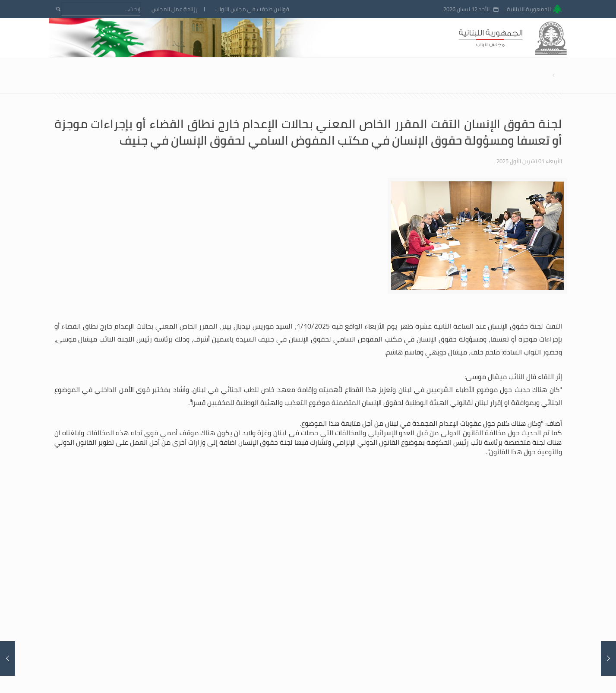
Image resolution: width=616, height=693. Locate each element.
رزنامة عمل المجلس (175, 9)
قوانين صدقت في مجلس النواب (252, 9)
